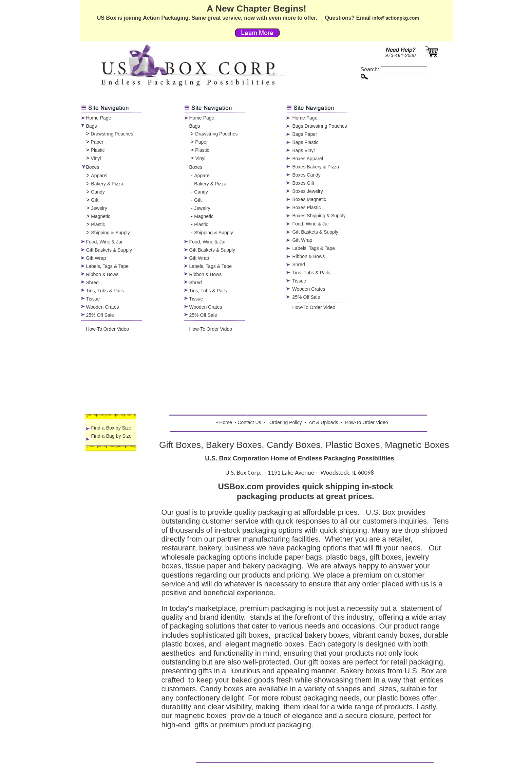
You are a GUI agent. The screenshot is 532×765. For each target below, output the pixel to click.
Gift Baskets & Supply (109, 250)
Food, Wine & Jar (104, 242)
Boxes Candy (307, 175)
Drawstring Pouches (112, 134)
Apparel (99, 176)
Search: (394, 69)
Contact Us (249, 422)
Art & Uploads (323, 422)
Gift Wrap (96, 258)
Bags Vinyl (304, 150)
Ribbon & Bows (102, 274)
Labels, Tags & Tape (108, 266)
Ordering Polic (284, 422)
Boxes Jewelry (308, 191)
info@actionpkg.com (396, 18)
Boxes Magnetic (309, 199)
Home (225, 422)
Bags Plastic (306, 142)
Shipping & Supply (110, 233)
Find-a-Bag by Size (111, 436)
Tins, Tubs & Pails (105, 291)
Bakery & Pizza (107, 184)
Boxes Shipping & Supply (319, 216)
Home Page (99, 118)
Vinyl (96, 158)
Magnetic (101, 216)
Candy (98, 192)
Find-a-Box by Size (111, 428)
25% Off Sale (100, 315)
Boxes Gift (303, 183)
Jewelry (99, 208)
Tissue (93, 299)
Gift (95, 200)
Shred (92, 283)
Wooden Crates (103, 307)
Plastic (98, 150)
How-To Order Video (108, 329)
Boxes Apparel (308, 159)
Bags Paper (305, 134)
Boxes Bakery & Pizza (316, 167)
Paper (97, 142)
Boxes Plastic (307, 207)
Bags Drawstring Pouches (320, 126)
